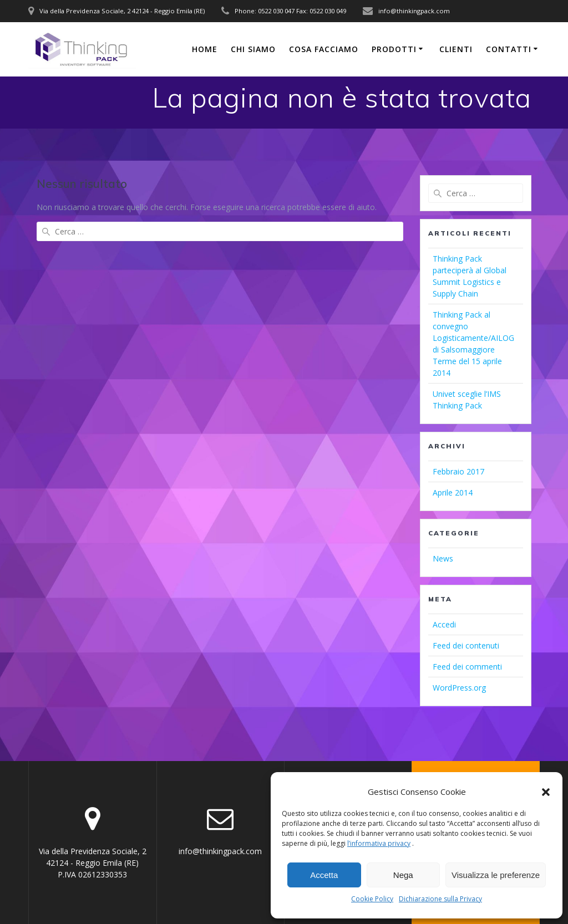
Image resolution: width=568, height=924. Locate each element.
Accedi (444, 624)
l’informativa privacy (379, 843)
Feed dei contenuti (466, 645)
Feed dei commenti (467, 667)
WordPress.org (459, 688)
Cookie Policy (372, 899)
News (443, 558)
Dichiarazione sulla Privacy (440, 899)
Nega (403, 875)
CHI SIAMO (253, 49)
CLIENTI (456, 49)
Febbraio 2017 (458, 471)
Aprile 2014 (453, 492)
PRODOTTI (394, 49)
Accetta (324, 875)
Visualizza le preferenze (496, 875)
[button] (546, 792)
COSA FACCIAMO (324, 49)
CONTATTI (509, 49)
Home (205, 49)
